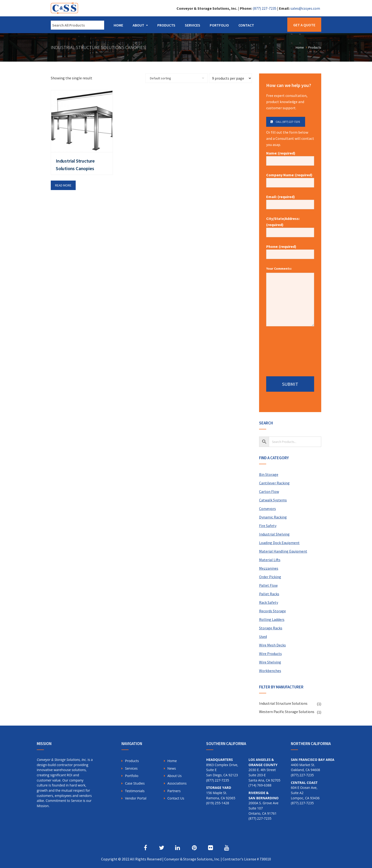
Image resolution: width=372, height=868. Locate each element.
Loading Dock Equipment (279, 543)
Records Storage (272, 611)
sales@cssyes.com (305, 8)
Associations (177, 783)
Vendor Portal (136, 798)
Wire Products (270, 654)
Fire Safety (268, 526)
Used (263, 636)
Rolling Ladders (272, 619)
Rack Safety (269, 602)
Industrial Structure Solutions (283, 703)
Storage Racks (271, 628)
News (172, 768)
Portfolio (219, 25)
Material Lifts (270, 560)
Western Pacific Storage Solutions (287, 712)
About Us (175, 776)
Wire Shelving (270, 662)
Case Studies (135, 783)
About (138, 25)
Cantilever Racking (274, 483)
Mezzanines (269, 568)
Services (193, 25)
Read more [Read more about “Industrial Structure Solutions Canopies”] (63, 185)
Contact (246, 25)
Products (166, 25)
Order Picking (270, 577)
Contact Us (176, 798)
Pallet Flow (268, 585)
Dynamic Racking (273, 517)
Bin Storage (269, 474)
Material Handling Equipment (283, 551)
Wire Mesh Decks (272, 645)
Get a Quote (304, 25)
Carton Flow (269, 491)
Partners (174, 791)
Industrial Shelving (274, 534)
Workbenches (270, 671)
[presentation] (290, 350)
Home (118, 25)
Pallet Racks (269, 594)
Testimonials (135, 791)
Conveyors (267, 509)
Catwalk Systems (273, 500)
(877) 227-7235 (265, 8)
